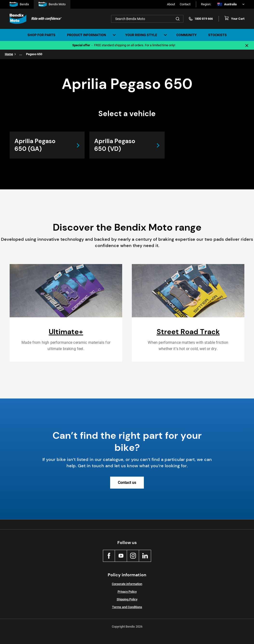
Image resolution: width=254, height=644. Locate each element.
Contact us (127, 486)
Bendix (19, 4)
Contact (185, 4)
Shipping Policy (127, 599)
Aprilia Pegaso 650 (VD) (115, 145)
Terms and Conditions (127, 607)
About (171, 4)
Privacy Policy (127, 592)
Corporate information (127, 584)
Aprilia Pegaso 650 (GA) (35, 145)
